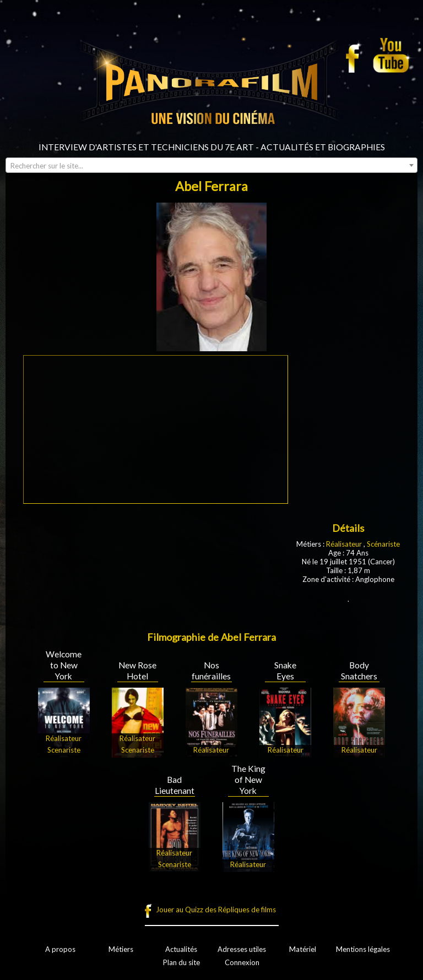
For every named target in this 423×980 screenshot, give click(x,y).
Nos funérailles (211, 671)
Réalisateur (344, 544)
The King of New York (248, 780)
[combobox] (211, 165)
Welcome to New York (64, 665)
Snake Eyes (285, 671)
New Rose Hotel (137, 671)
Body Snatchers (359, 671)
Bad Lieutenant (175, 785)
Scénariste (383, 544)
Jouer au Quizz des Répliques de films (216, 910)
